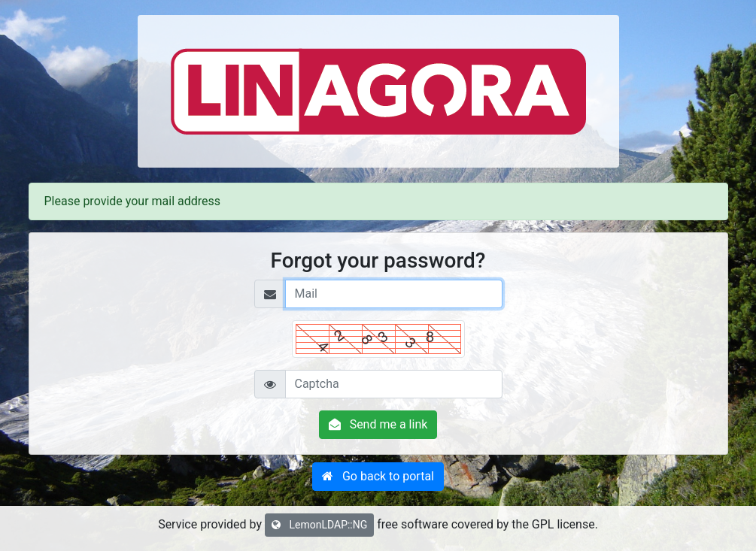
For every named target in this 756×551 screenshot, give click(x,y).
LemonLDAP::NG (319, 525)
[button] (378, 477)
